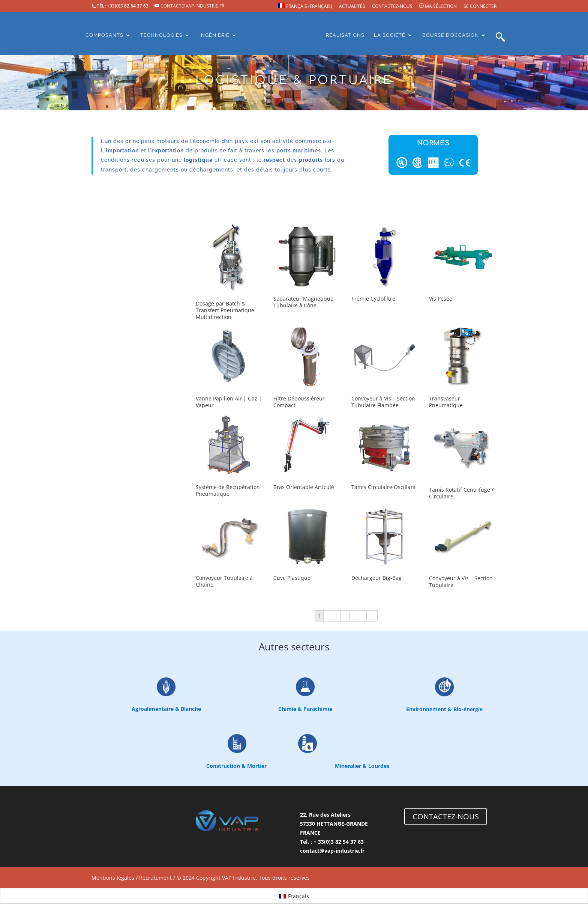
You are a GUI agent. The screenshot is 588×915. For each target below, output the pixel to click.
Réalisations (345, 35)
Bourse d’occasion (451, 35)
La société (390, 35)
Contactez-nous (392, 7)
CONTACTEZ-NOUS (446, 816)
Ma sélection (438, 6)
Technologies (161, 35)
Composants (104, 35)
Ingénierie (214, 35)
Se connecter (480, 7)
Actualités (352, 7)
